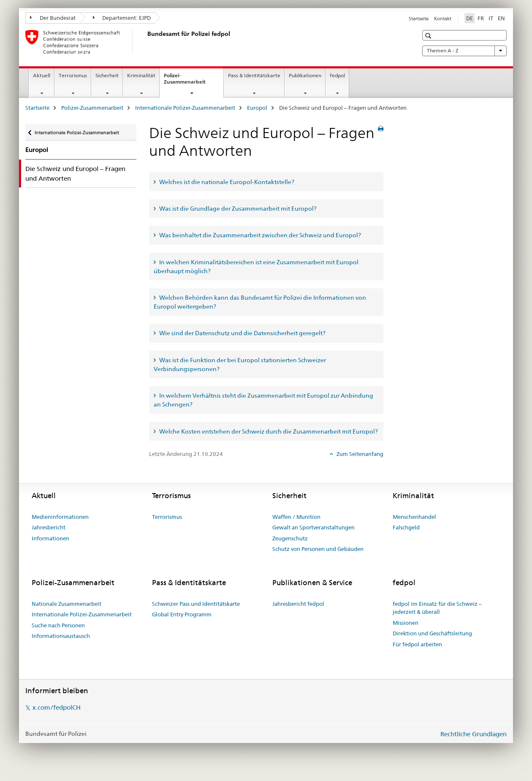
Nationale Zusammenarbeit (66, 604)
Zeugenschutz (290, 538)
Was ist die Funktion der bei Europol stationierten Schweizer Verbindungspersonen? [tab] (240, 365)
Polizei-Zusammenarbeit (194, 81)
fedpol (337, 75)
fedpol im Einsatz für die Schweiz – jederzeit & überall (437, 608)
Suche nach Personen (58, 625)
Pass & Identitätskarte (254, 75)
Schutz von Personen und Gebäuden (318, 549)
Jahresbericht (49, 527)
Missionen (406, 623)
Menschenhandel (414, 517)
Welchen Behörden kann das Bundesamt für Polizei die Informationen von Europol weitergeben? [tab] (260, 302)
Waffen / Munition (296, 517)
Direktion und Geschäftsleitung (432, 633)
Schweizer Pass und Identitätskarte (196, 604)
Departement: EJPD (122, 18)
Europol (257, 108)
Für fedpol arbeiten (417, 644)
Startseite (419, 19)
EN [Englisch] (501, 18)
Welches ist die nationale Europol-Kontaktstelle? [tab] (226, 182)
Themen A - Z (464, 51)
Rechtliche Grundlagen (474, 734)
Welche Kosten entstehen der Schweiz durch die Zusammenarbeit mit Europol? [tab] (268, 431)
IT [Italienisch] (491, 18)
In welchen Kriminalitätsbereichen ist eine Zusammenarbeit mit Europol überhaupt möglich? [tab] (256, 267)
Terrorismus (73, 75)
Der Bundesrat (53, 18)
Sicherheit (107, 75)
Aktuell (42, 75)
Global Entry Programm (182, 614)
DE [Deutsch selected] (470, 18)
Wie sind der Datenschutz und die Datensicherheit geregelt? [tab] (242, 333)
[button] (429, 36)
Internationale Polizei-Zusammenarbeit (185, 108)
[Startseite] (146, 42)
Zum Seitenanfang (359, 454)
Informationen (50, 538)
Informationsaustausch (61, 636)
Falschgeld (406, 527)
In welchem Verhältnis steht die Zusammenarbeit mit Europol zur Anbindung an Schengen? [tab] (263, 400)
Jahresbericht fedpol (298, 604)
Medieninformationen (60, 517)
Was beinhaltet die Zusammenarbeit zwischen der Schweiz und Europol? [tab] (259, 235)
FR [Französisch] (481, 18)
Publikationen (305, 75)
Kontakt (443, 19)
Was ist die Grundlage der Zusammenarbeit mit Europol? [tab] (237, 209)
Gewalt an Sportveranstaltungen (313, 527)
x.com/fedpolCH (57, 707)
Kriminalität (141, 75)
